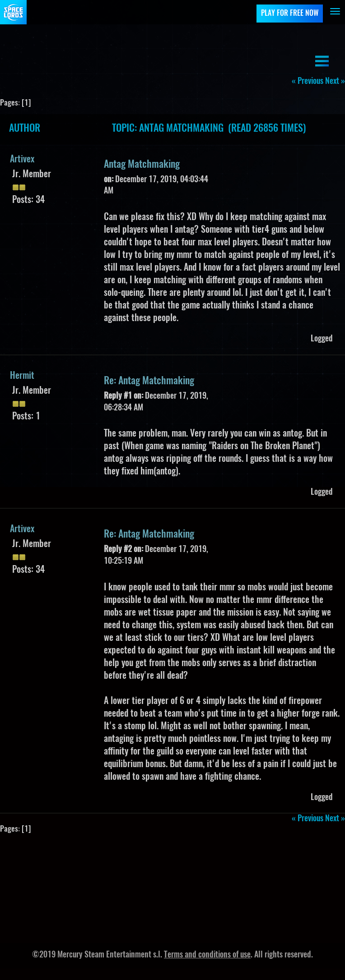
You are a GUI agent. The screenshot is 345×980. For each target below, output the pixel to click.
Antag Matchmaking (142, 165)
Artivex (22, 160)
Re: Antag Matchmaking (149, 381)
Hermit (22, 376)
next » (335, 82)
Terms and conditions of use (207, 955)
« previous (308, 82)
